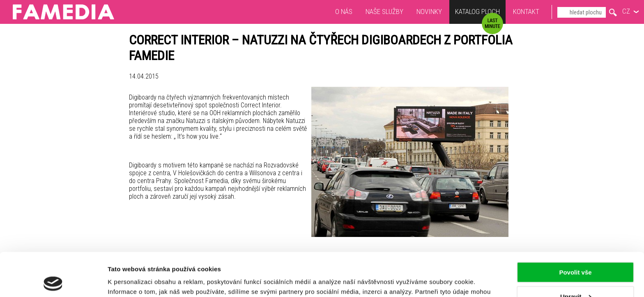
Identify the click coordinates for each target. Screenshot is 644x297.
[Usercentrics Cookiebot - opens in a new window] (53, 281)
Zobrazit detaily (131, 281)
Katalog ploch (477, 13)
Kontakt (526, 12)
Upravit (576, 253)
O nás (344, 12)
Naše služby (384, 12)
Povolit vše (575, 229)
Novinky (429, 12)
